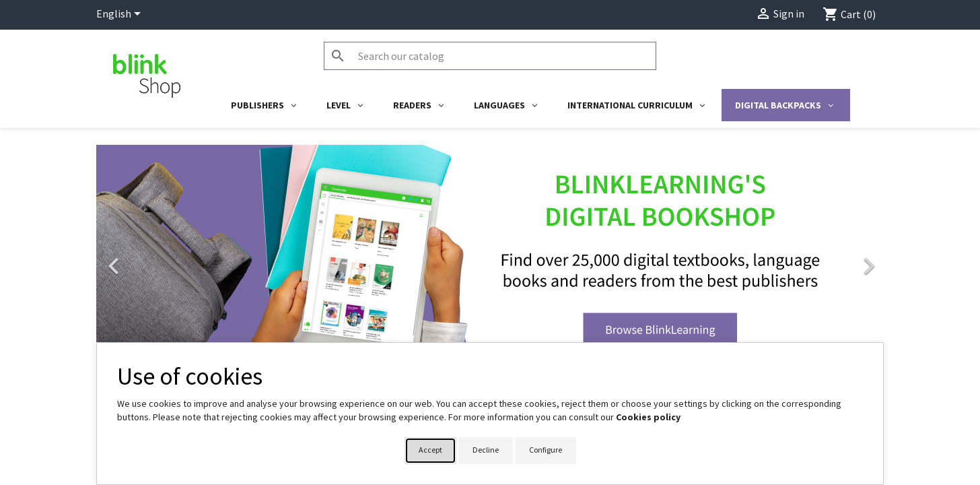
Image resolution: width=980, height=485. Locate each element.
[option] (490, 259)
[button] (155, 259)
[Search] (490, 56)
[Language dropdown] (121, 15)
